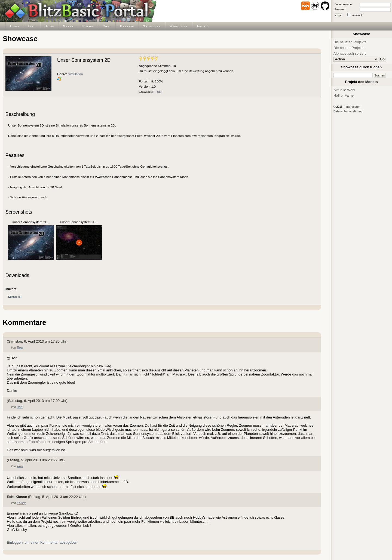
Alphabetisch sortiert (350, 53)
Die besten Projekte (349, 48)
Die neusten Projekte (350, 42)
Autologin (358, 15)
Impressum (353, 107)
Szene (68, 26)
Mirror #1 (15, 297)
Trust (159, 92)
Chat (107, 26)
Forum (88, 26)
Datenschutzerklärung (348, 111)
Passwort (340, 9)
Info (32, 26)
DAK (20, 407)
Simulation (75, 74)
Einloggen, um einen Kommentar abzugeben (42, 542)
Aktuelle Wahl (344, 90)
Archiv (203, 26)
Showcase (152, 26)
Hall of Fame (344, 95)
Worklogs (179, 26)
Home (15, 26)
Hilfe (50, 26)
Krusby (21, 503)
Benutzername (343, 4)
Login (338, 15)
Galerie (127, 26)
